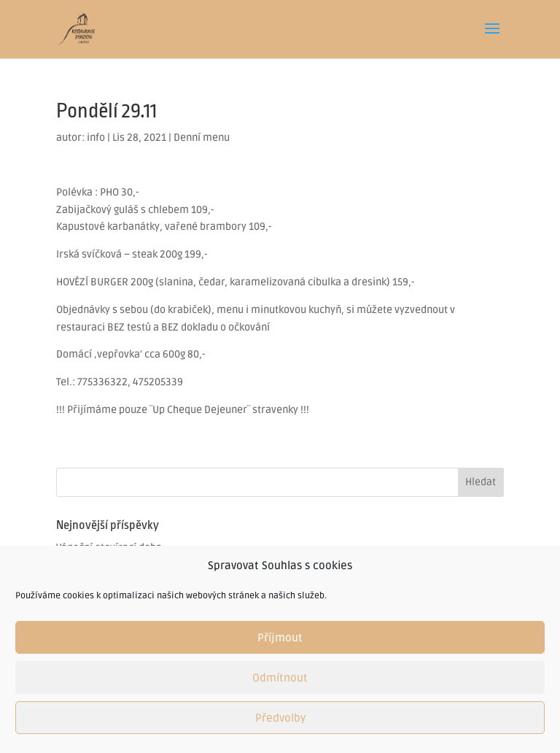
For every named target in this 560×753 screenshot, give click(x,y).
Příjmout (280, 638)
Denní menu (202, 138)
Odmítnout (280, 678)
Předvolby (280, 718)
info (96, 138)
